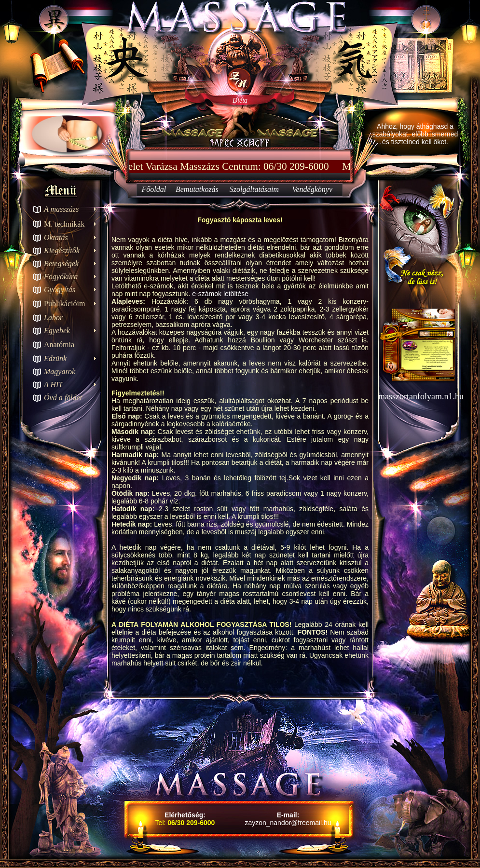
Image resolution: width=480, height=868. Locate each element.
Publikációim (64, 304)
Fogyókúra (61, 277)
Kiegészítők (62, 251)
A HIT (53, 385)
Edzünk (55, 359)
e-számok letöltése (220, 294)
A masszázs (61, 209)
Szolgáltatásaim (254, 189)
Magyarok (60, 372)
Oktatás (56, 237)
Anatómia (59, 345)
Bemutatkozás (197, 189)
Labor (53, 318)
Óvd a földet (63, 398)
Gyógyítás (60, 290)
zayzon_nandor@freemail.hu (288, 823)
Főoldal (154, 189)
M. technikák (64, 224)
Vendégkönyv (313, 189)
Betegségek (61, 264)
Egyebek (57, 331)
